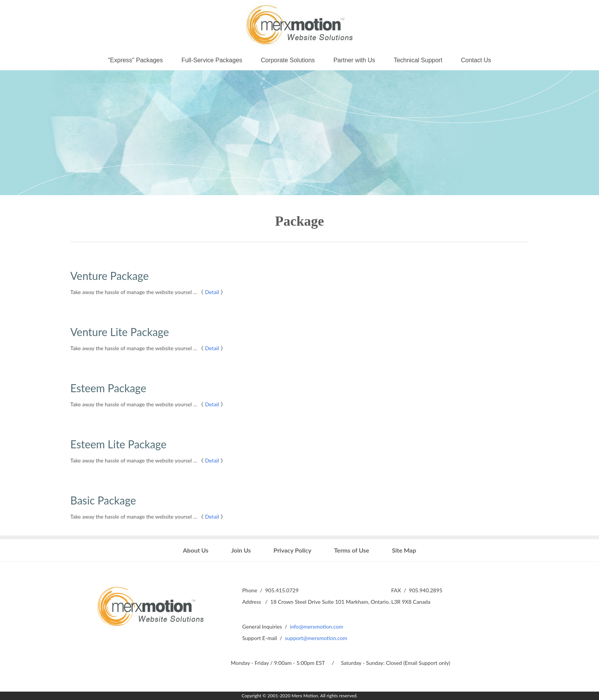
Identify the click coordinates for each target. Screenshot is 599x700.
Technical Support (418, 60)
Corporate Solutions (288, 60)
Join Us (241, 550)
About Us (196, 550)
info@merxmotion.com (316, 626)
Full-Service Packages (212, 60)
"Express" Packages (135, 60)
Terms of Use (351, 550)
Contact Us (476, 60)
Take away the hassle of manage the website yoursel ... (134, 292)
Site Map (404, 550)
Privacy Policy (292, 550)
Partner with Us (354, 60)
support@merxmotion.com (316, 638)
